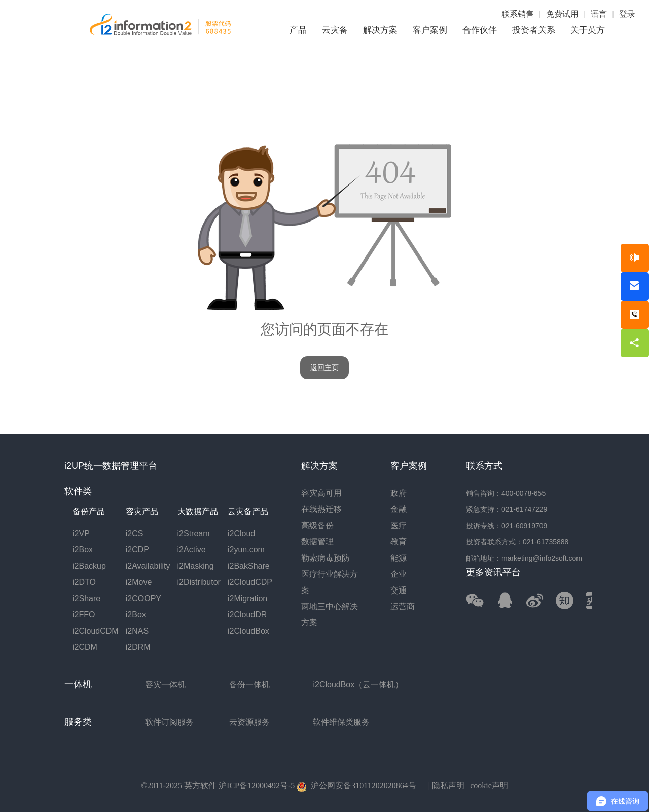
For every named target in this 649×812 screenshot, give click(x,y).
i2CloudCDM (96, 631)
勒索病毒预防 (326, 558)
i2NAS (137, 631)
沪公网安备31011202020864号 (356, 785)
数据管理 (317, 542)
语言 (599, 14)
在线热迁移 (321, 509)
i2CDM (85, 647)
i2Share (86, 598)
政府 (399, 493)
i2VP (81, 533)
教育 (399, 542)
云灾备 (335, 30)
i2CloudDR (247, 615)
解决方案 (380, 30)
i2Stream (194, 533)
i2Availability (148, 566)
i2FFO (84, 615)
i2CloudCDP (250, 582)
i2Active (192, 550)
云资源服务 (249, 722)
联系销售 (518, 14)
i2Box (83, 550)
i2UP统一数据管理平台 (111, 466)
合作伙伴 (480, 30)
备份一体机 (249, 685)
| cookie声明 (486, 785)
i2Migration (247, 598)
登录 (627, 14)
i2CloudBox (248, 631)
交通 (399, 590)
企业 (399, 574)
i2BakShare (249, 566)
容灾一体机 (165, 685)
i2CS (135, 533)
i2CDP (137, 550)
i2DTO (84, 582)
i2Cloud (241, 533)
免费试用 (562, 14)
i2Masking (196, 566)
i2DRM (138, 647)
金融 (399, 509)
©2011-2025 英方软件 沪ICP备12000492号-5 (218, 785)
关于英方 (588, 30)
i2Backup (89, 566)
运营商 (403, 606)
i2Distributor (199, 582)
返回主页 (324, 368)
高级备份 (317, 525)
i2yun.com (246, 550)
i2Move (139, 582)
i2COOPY (143, 598)
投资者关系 (534, 30)
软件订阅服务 (169, 722)
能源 (399, 558)
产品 (298, 30)
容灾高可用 (321, 493)
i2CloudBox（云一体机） (358, 685)
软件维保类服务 (341, 722)
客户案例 (430, 30)
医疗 (399, 525)
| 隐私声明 (445, 785)
